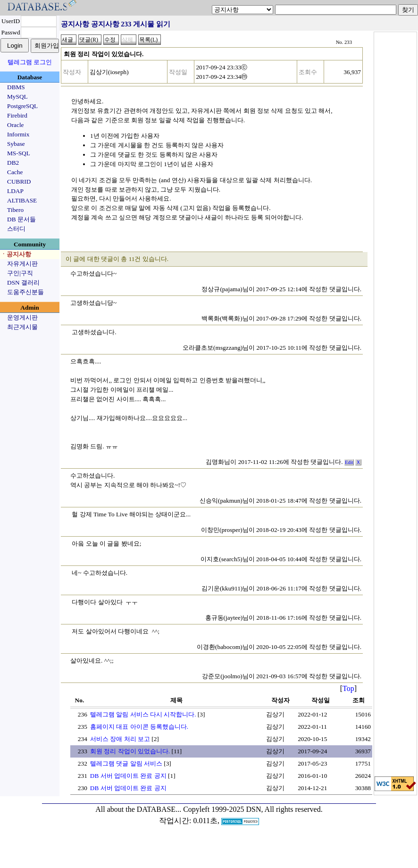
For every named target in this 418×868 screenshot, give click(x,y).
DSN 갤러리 (23, 282)
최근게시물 (22, 327)
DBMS (16, 87)
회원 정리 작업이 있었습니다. (130, 751)
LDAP (15, 191)
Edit (349, 462)
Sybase (16, 144)
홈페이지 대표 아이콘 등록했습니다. (139, 727)
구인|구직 (20, 273)
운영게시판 (22, 317)
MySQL (17, 97)
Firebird (17, 115)
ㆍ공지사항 (16, 254)
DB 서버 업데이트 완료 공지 (128, 776)
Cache (15, 172)
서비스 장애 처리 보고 (120, 739)
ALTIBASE (22, 200)
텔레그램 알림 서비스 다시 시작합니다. (143, 714)
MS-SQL (19, 153)
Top (348, 688)
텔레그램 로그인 (30, 62)
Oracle (16, 125)
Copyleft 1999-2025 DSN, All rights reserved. (253, 809)
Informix (18, 134)
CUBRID (19, 181)
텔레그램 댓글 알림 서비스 (126, 763)
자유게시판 (22, 264)
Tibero (15, 210)
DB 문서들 (21, 219)
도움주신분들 (25, 292)
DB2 (13, 163)
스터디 (16, 229)
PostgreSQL (22, 106)
